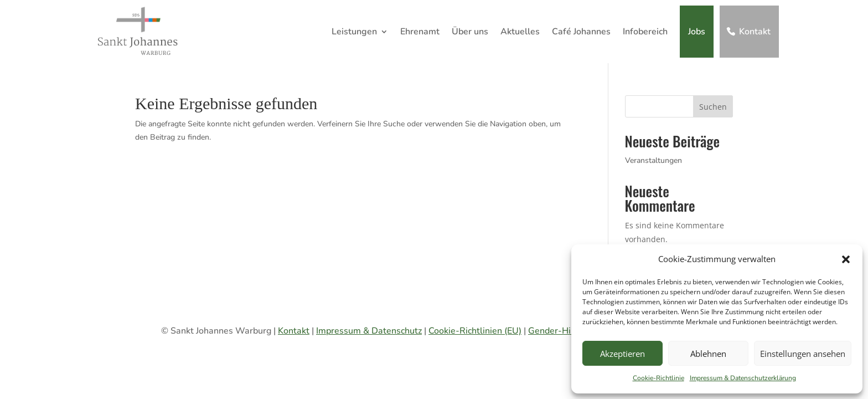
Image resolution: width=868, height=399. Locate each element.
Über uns (470, 32)
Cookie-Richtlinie (658, 378)
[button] (846, 259)
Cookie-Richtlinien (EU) (475, 331)
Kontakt (755, 32)
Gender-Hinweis (562, 331)
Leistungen (354, 32)
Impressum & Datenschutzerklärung (743, 378)
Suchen (713, 107)
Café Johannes (581, 32)
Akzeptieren (622, 354)
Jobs (697, 32)
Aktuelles (520, 32)
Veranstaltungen (653, 160)
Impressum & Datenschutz (369, 331)
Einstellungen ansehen (803, 354)
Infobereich (645, 32)
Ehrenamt (420, 32)
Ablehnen (708, 354)
